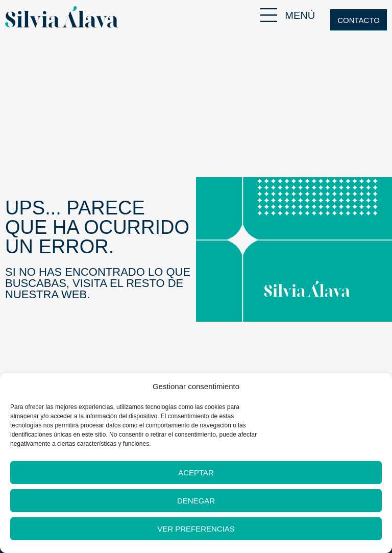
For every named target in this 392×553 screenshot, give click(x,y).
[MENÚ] (269, 15)
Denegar (196, 501)
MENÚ (300, 15)
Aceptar (196, 473)
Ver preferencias (196, 529)
